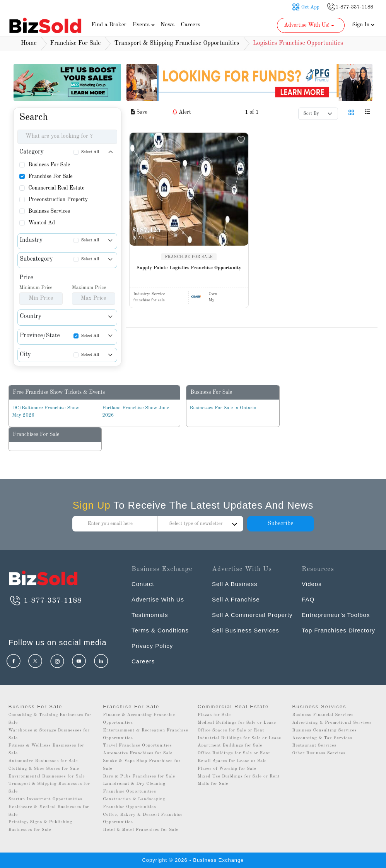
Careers (190, 25)
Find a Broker (109, 25)
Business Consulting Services (325, 730)
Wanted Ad (42, 223)
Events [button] (145, 25)
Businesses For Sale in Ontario (223, 408)
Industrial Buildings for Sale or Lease (239, 738)
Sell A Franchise (236, 599)
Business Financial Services (323, 715)
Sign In (364, 25)
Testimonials (150, 615)
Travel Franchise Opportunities (137, 746)
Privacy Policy (152, 646)
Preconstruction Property (58, 200)
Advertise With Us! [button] (310, 25)
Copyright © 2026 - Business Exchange (193, 860)
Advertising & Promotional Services (332, 723)
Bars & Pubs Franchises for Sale (139, 777)
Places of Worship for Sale (227, 769)
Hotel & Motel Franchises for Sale (141, 830)
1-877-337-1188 (45, 601)
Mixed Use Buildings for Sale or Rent (239, 777)
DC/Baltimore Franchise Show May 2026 (46, 412)
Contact (143, 584)
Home (29, 43)
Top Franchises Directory (338, 630)
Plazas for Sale (214, 715)
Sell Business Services (246, 630)
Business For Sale (49, 165)
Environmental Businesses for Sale (47, 777)
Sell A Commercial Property (252, 615)
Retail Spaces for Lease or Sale (232, 761)
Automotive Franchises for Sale (138, 753)
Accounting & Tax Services (322, 738)
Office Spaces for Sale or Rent (231, 730)
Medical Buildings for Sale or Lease (237, 723)
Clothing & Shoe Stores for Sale (44, 769)
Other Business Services (319, 753)
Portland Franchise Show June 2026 (136, 412)
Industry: (149, 294)
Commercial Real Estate (56, 188)
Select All (90, 152)
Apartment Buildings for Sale (230, 746)
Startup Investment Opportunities (45, 799)
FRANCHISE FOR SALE (189, 257)
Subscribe (280, 524)
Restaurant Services (315, 746)
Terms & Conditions (160, 630)
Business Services (49, 211)
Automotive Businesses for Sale (43, 761)
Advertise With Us (158, 599)
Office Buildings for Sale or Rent (234, 753)
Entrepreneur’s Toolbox (336, 615)
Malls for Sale (213, 784)
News (168, 25)
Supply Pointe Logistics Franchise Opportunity (189, 268)
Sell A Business (235, 584)
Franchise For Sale (50, 176)
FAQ (308, 599)
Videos (312, 584)
